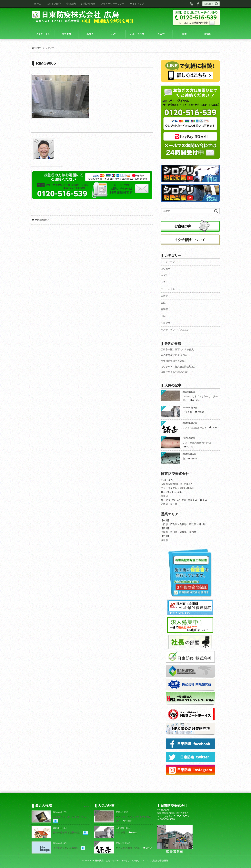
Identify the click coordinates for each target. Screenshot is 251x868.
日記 (163, 316)
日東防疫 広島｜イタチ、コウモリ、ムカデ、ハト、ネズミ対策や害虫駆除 (132, 861)
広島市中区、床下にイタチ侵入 (177, 350)
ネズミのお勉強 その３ (195, 428)
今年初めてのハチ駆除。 (174, 361)
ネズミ (164, 275)
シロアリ (166, 323)
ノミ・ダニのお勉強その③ (197, 443)
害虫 (163, 303)
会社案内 (71, 4)
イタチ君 (187, 412)
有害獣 (164, 309)
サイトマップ (137, 4)
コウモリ (166, 269)
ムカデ (164, 296)
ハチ (163, 282)
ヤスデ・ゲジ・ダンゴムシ (175, 330)
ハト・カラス (168, 289)
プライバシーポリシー (113, 4)
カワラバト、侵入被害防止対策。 (178, 367)
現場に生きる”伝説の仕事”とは (177, 372)
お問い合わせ (88, 4)
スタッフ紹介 (54, 4)
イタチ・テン (168, 262)
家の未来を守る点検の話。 (175, 355)
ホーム (38, 4)
